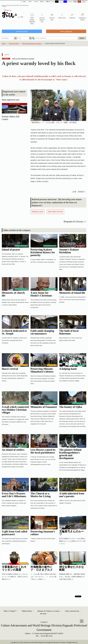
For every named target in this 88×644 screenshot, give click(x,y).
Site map (43, 614)
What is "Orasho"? (10, 611)
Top (82, 621)
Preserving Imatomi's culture (43, 533)
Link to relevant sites (72, 611)
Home (4, 43)
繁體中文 (48, 2)
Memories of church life (13, 294)
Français (36, 2)
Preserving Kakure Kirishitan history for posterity (43, 252)
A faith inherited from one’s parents (72, 495)
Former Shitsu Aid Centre (11, 118)
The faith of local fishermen (69, 332)
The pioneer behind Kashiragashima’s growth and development (70, 454)
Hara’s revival (10, 369)
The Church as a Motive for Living (41, 495)
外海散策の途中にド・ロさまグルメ (42, 568)
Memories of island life (72, 293)
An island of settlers (13, 450)
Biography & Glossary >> (75, 221)
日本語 (24, 2)
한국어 (30, 2)
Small (75, 2)
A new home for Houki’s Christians (41, 294)
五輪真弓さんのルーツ (72, 533)
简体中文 (42, 2)
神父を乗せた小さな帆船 (72, 568)
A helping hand (68, 369)
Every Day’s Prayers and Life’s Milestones (14, 495)
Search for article (14, 43)
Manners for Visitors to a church (48, 611)
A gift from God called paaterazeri (15, 533)
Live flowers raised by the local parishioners (43, 451)
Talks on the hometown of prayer (32, 43)
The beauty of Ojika (71, 407)
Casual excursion (22, 31)
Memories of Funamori (44, 407)
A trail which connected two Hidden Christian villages (15, 410)
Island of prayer (11, 250)
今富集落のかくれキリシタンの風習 (14, 568)
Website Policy (27, 611)
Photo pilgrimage (66, 31)
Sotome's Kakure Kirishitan (69, 251)
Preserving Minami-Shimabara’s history (42, 370)
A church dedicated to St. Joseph (14, 332)
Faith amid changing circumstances (42, 332)
